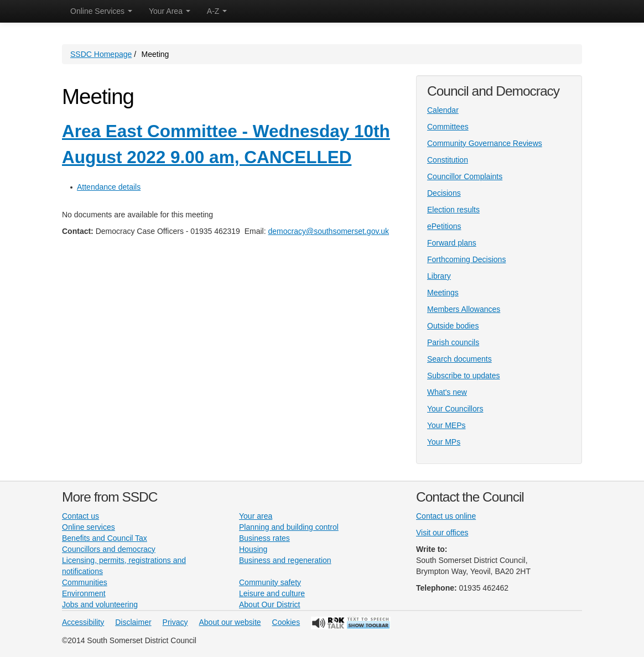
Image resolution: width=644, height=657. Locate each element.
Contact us (80, 516)
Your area (256, 516)
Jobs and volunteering (100, 604)
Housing (253, 549)
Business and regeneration (285, 560)
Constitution (448, 160)
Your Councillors (455, 409)
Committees (448, 127)
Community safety (270, 582)
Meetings (443, 293)
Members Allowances (464, 309)
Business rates (264, 538)
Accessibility (83, 622)
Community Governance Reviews (485, 143)
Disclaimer (133, 622)
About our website (230, 622)
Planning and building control (289, 527)
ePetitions (444, 226)
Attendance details (109, 187)
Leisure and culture (272, 593)
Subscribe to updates (464, 376)
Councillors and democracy (109, 549)
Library (439, 276)
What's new (447, 392)
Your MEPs (446, 425)
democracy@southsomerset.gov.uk (328, 231)
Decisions (444, 193)
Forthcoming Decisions (466, 259)
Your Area (170, 11)
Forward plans (452, 243)
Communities (85, 582)
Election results (453, 210)
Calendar (443, 110)
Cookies (286, 622)
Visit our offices (442, 533)
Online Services (101, 11)
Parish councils (453, 342)
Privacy (175, 622)
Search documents (459, 359)
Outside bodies (453, 326)
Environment (84, 593)
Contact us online (446, 516)
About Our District (269, 604)
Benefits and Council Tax (105, 538)
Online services (89, 527)
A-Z (217, 11)
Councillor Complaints (465, 176)
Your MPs (444, 442)
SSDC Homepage (101, 54)
